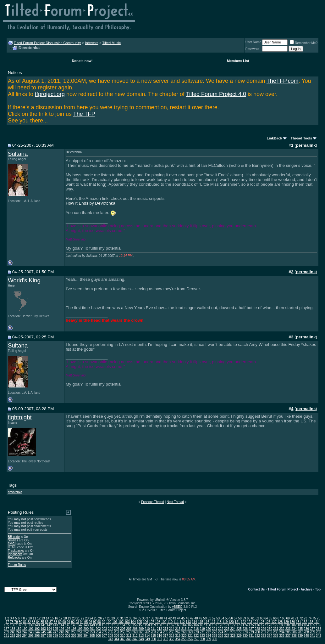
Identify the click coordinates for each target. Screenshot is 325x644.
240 (13, 632)
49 (200, 618)
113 (188, 622)
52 (214, 618)
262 (147, 632)
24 (91, 618)
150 (98, 625)
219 (202, 629)
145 (68, 625)
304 (86, 636)
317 (165, 636)
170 (221, 625)
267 (178, 632)
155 (129, 625)
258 (123, 632)
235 (300, 629)
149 (92, 625)
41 (165, 618)
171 (227, 625)
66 (275, 618)
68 (284, 618)
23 (87, 618)
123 (249, 622)
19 (69, 618)
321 (190, 636)
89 (60, 622)
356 (190, 639)
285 (288, 632)
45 (183, 618)
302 (74, 636)
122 (243, 622)
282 (270, 632)
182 (294, 625)
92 (73, 622)
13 (43, 618)
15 (52, 618)
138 (25, 625)
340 (306, 636)
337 (288, 636)
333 (264, 636)
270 (196, 632)
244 (37, 632)
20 (74, 618)
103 (127, 622)
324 (209, 636)
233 (288, 629)
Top (318, 589)
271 (202, 632)
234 (294, 629)
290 (319, 632)
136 (13, 625)
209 (141, 629)
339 (300, 636)
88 (55, 622)
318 (172, 636)
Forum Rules (17, 565)
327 (227, 636)
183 (300, 625)
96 (90, 622)
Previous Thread (153, 502)
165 (190, 625)
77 (7, 622)
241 (19, 632)
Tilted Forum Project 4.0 (216, 94)
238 (319, 629)
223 (227, 629)
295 (31, 636)
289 (313, 632)
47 (192, 618)
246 (49, 632)
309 (117, 636)
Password (252, 49)
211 (153, 629)
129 (286, 622)
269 (190, 632)
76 (319, 618)
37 (148, 618)
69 (288, 618)
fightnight (20, 417)
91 (68, 622)
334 (270, 636)
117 (213, 622)
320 (184, 636)
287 (300, 632)
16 (56, 618)
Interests (91, 43)
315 (153, 636)
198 (74, 629)
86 (47, 622)
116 (207, 622)
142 (49, 625)
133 (311, 622)
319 (178, 636)
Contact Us (257, 589)
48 (196, 618)
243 (31, 632)
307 (105, 636)
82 (29, 622)
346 (129, 639)
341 (313, 636)
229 (264, 629)
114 (194, 622)
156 (135, 625)
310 (123, 636)
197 (68, 629)
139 (31, 625)
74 (310, 618)
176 (257, 625)
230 (270, 629)
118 (219, 622)
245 (43, 632)
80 (20, 622)
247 (55, 632)
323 (202, 636)
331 (251, 636)
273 (215, 632)
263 (153, 632)
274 (221, 632)
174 (245, 625)
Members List (238, 61)
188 (13, 629)
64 (266, 618)
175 (251, 625)
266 (172, 632)
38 (152, 618)
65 (270, 618)
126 (268, 622)
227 (251, 629)
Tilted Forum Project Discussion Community (47, 43)
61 (253, 618)
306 (98, 636)
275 (227, 632)
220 (209, 629)
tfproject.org (50, 94)
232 (282, 629)
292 (13, 636)
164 (184, 625)
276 (233, 632)
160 (160, 625)
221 (215, 629)
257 (117, 632)
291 (6, 636)
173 (239, 625)
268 (184, 632)
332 (257, 636)
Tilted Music (112, 43)
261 (141, 632)
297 (43, 636)
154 (123, 625)
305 (92, 636)
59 (244, 618)
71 (297, 618)
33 (131, 618)
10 (30, 618)
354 (178, 639)
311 (129, 636)
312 (135, 636)
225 (239, 629)
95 (86, 622)
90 (64, 622)
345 (123, 639)
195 (55, 629)
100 (109, 622)
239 (6, 632)
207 (129, 629)
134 (317, 622)
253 (92, 632)
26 (100, 618)
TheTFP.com (283, 81)
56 (231, 618)
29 (113, 618)
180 (282, 625)
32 (126, 618)
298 (49, 636)
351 (160, 639)
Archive (307, 589)
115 (201, 622)
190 (25, 629)
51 (209, 618)
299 (55, 636)
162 (172, 625)
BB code (14, 537)
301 (68, 636)
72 (301, 618)
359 (209, 639)
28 (109, 618)
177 (264, 625)
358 (202, 639)
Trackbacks (16, 551)
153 (117, 625)
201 (92, 629)
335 (276, 636)
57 (236, 618)
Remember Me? (304, 43)
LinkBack (275, 138)
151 (105, 625)
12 (39, 618)
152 (110, 625)
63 (262, 618)
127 (274, 622)
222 (221, 629)
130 (292, 622)
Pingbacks (15, 554)
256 (110, 632)
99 (104, 622)
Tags (12, 485)
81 (25, 622)
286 (294, 632)
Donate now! (82, 61)
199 (80, 629)
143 (55, 625)
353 (172, 639)
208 (135, 629)
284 (282, 632)
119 (225, 622)
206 (123, 629)
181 (288, 625)
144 (61, 625)
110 (170, 622)
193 (43, 629)
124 (256, 622)
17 (61, 618)
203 (105, 629)
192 (37, 629)
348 (141, 639)
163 (178, 625)
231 (276, 629)
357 (196, 639)
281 (264, 632)
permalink (306, 145)
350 (153, 639)
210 (147, 629)
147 (80, 625)
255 (105, 632)
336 (282, 636)
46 (187, 618)
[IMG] (12, 544)
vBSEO (177, 607)
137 (19, 625)
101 (115, 622)
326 (221, 636)
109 (164, 622)
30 (117, 618)
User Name (253, 42)
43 (174, 618)
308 (110, 636)
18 (65, 618)
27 (104, 618)
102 (121, 622)
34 (135, 618)
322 (196, 636)
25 (96, 618)
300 (61, 636)
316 (160, 636)
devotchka (15, 492)
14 (48, 618)
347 (135, 639)
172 (233, 625)
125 (262, 622)
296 (37, 636)
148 (86, 625)
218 (196, 629)
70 (292, 618)
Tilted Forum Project (283, 589)
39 (157, 618)
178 (270, 625)
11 (34, 618)
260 (135, 632)
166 (196, 625)
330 (245, 636)
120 (231, 622)
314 (147, 636)
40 (161, 618)
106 (145, 622)
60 (248, 618)
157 (141, 625)
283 (276, 632)
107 (152, 622)
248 (61, 632)
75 (314, 618)
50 (205, 618)
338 (294, 636)
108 (158, 622)
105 (139, 622)
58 (240, 618)
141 (43, 625)
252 (86, 632)
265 (165, 632)
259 (129, 632)
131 (298, 622)
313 (141, 636)
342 (319, 636)
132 (305, 622)
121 (237, 622)
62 (257, 618)
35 (139, 618)
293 (19, 636)
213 (165, 629)
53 (218, 618)
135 (6, 625)
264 (160, 632)
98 (99, 622)
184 (306, 625)
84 (38, 622)
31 (122, 618)
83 (33, 622)
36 (144, 618)
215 (178, 629)
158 (147, 625)
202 (98, 629)
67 (279, 618)
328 (233, 636)
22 (83, 618)
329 (239, 636)
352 (165, 639)
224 (233, 629)
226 (245, 629)
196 (61, 629)
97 (95, 622)
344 (117, 639)
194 (49, 629)
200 (86, 629)
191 (31, 629)
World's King (24, 280)
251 (80, 632)
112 (182, 622)
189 (19, 629)
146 (74, 625)
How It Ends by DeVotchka (91, 203)
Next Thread (175, 502)
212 (160, 629)
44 (179, 618)
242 (25, 632)
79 (16, 622)
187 (6, 629)
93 (77, 622)
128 (280, 622)
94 (82, 622)
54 (222, 618)
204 (110, 629)
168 (209, 625)
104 (133, 622)
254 (98, 632)
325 (215, 636)
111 (176, 622)
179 (276, 625)
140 (37, 625)
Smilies (13, 540)
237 (313, 629)
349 (147, 639)
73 (305, 618)
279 (251, 632)
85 (42, 622)
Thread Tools (301, 138)
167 (202, 625)
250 (74, 632)
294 (25, 636)
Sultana (18, 154)
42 (170, 618)
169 (215, 625)
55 (227, 618)
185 (313, 625)
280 (257, 632)
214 (172, 629)
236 (306, 629)
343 (110, 639)
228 (257, 629)
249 (68, 632)
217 (190, 629)
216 (184, 629)
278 (245, 632)
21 (78, 618)
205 (117, 629)
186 (319, 625)
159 (153, 625)
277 (239, 632)
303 (80, 636)
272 (209, 632)
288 (306, 632)
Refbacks (14, 558)
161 (165, 625)
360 (215, 639)
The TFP (84, 114)
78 (12, 622)
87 (51, 622)
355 (184, 639)
